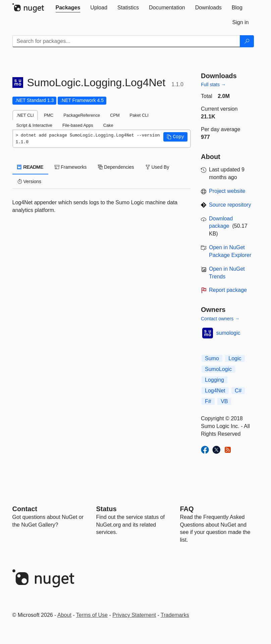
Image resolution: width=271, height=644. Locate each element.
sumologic (228, 333)
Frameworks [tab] (71, 167)
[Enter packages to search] (126, 41)
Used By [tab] (157, 167)
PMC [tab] (49, 115)
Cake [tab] (108, 125)
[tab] (68, 8)
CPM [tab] (115, 115)
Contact (25, 509)
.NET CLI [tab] (25, 115)
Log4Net (215, 391)
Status (106, 509)
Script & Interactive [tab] (34, 125)
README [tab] (31, 167)
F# (208, 401)
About (64, 615)
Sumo (212, 358)
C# (238, 391)
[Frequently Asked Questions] (187, 509)
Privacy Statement (134, 615)
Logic (235, 358)
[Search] (247, 41)
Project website (227, 191)
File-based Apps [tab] (78, 125)
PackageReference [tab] (82, 115)
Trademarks (175, 615)
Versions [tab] (30, 181)
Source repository (230, 205)
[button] (175, 137)
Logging (214, 380)
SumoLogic (218, 369)
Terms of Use (92, 615)
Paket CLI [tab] (139, 115)
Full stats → (213, 85)
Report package (228, 290)
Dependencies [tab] (116, 167)
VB (224, 401)
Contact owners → (220, 319)
